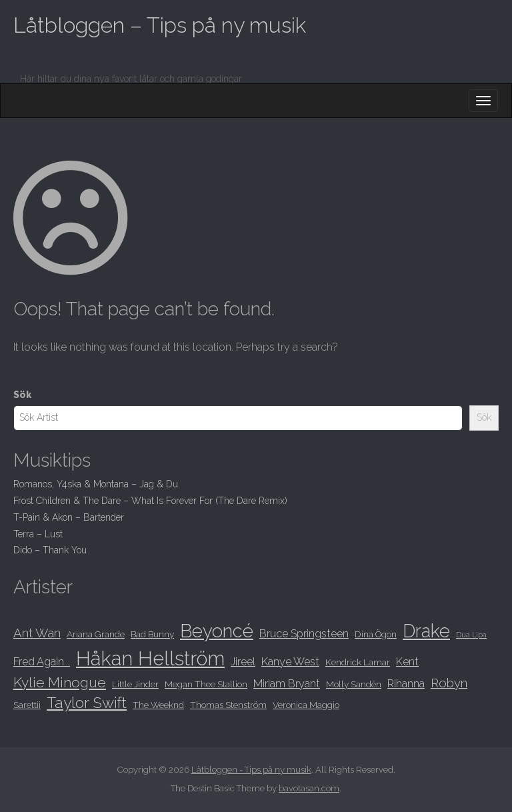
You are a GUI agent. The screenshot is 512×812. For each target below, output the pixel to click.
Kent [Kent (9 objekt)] (407, 662)
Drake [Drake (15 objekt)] (426, 631)
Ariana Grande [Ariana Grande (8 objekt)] (96, 634)
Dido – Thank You (50, 550)
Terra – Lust (38, 534)
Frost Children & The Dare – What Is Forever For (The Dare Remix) (150, 501)
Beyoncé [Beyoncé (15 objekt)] (217, 631)
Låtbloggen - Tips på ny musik (251, 770)
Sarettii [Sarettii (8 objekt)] (27, 705)
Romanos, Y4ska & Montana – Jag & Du (96, 484)
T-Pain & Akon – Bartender (69, 517)
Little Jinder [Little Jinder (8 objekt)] (135, 684)
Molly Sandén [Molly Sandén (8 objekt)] (354, 684)
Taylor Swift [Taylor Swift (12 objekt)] (87, 703)
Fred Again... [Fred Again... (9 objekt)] (42, 662)
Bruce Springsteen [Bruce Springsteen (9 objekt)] (304, 634)
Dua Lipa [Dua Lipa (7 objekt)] (471, 635)
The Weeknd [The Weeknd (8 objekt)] (158, 705)
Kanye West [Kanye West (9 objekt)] (290, 662)
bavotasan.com (309, 788)
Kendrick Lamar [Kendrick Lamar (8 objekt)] (358, 662)
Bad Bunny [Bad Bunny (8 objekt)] (152, 634)
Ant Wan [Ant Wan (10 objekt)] (37, 633)
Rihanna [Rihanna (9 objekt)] (406, 684)
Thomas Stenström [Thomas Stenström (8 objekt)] (228, 705)
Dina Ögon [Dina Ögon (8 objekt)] (376, 634)
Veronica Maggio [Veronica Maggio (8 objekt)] (306, 705)
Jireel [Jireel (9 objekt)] (243, 662)
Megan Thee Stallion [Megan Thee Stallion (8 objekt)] (206, 684)
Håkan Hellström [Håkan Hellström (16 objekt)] (150, 658)
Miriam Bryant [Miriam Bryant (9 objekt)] (287, 684)
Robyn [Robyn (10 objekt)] (449, 683)
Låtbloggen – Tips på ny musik (160, 25)
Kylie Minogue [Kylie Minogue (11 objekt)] (60, 682)
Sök (22, 395)
